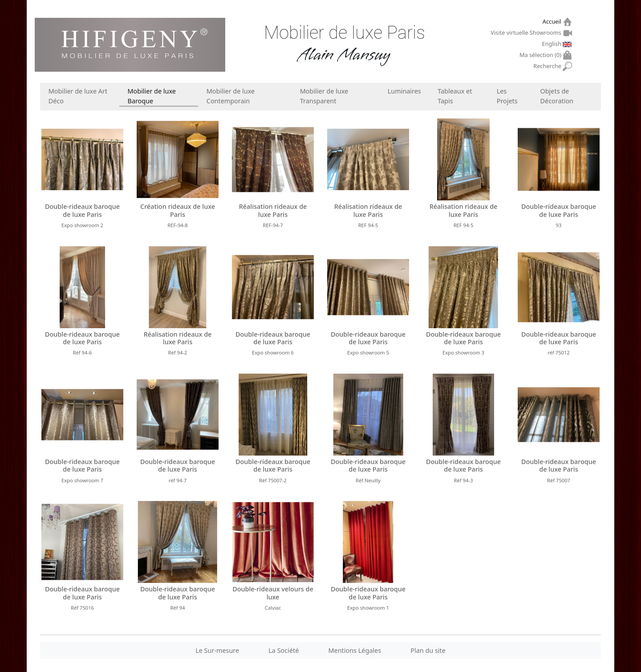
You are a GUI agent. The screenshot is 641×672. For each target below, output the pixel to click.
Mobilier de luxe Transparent (324, 96)
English (552, 44)
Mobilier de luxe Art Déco (78, 96)
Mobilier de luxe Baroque (152, 96)
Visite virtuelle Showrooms (527, 33)
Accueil (553, 22)
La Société (284, 650)
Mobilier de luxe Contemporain (231, 96)
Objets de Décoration (557, 96)
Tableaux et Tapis (455, 96)
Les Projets (507, 96)
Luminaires (404, 91)
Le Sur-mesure (217, 650)
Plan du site (428, 650)
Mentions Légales (355, 650)
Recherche (548, 66)
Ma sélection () (542, 55)
